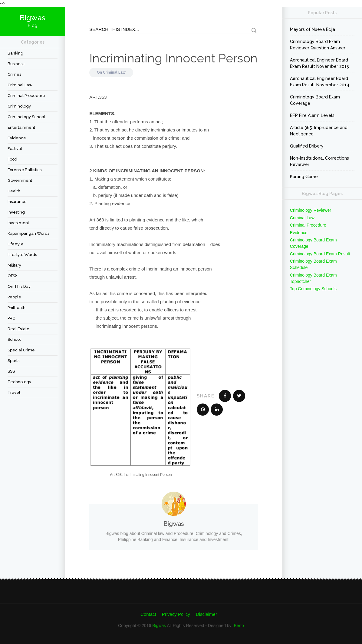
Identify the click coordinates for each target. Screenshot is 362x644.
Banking (15, 53)
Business (16, 64)
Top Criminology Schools (313, 289)
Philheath (16, 308)
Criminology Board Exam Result (320, 254)
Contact (148, 614)
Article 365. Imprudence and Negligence (319, 131)
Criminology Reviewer (311, 210)
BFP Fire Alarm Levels (312, 115)
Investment (18, 223)
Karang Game (304, 177)
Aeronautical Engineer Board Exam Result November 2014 (320, 82)
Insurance (17, 202)
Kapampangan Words (28, 233)
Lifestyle (16, 244)
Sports (13, 361)
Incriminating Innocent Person (173, 58)
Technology (19, 382)
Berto (239, 626)
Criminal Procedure (26, 96)
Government (20, 180)
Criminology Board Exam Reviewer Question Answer (318, 45)
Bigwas (159, 626)
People (14, 297)
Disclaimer (206, 614)
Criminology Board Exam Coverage (315, 100)
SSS (11, 371)
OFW (12, 276)
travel (14, 392)
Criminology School (26, 117)
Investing (16, 212)
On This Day (19, 286)
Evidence (17, 138)
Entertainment (21, 127)
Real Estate (18, 329)
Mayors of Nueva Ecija (313, 29)
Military (14, 265)
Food (12, 159)
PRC (11, 318)
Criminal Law (20, 85)
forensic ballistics (25, 170)
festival (15, 149)
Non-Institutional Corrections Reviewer (319, 161)
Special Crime (21, 350)
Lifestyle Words (22, 255)
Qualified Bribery (307, 146)
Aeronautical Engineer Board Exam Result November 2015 (319, 63)
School (14, 339)
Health (14, 191)
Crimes (14, 74)
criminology (19, 106)
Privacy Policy (176, 614)
